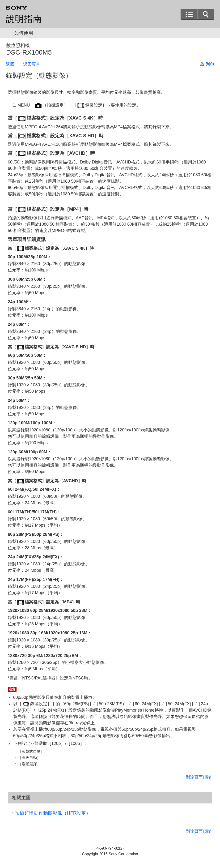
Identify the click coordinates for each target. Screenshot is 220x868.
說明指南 (24, 19)
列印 (210, 64)
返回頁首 (32, 64)
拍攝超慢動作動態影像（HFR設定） (53, 813)
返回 (10, 64)
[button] (206, 14)
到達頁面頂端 (199, 777)
